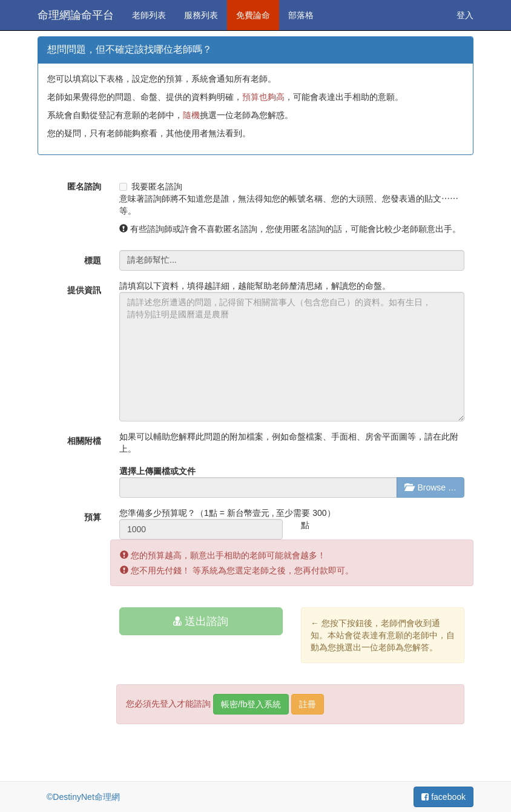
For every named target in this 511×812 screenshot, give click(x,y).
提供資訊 (84, 290)
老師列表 (149, 15)
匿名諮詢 (84, 186)
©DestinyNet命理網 (83, 797)
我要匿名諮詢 (151, 186)
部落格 (301, 15)
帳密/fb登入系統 (251, 704)
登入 (465, 15)
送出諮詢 (201, 621)
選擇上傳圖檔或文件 (157, 471)
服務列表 (201, 15)
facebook (443, 797)
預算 (93, 517)
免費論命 (253, 15)
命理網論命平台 (76, 15)
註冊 (308, 704)
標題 (93, 260)
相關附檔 (84, 441)
